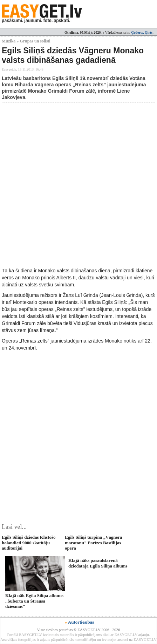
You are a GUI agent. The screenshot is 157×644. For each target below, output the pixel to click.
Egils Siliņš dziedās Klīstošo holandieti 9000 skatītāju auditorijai (29, 543)
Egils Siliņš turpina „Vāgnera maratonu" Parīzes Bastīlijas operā (94, 543)
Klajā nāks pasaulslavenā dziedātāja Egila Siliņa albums (98, 563)
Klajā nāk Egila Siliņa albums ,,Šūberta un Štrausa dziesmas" (34, 601)
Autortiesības (81, 622)
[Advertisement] (78, 185)
